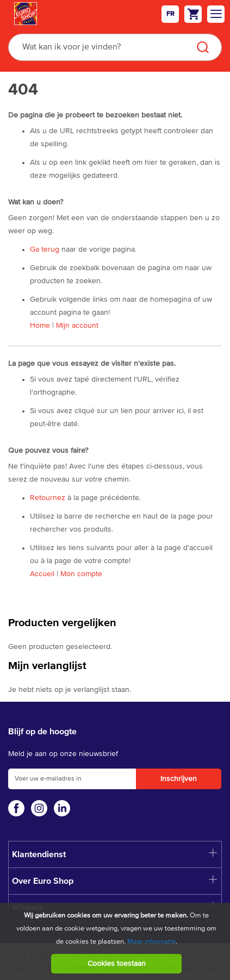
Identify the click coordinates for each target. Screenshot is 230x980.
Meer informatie (151, 942)
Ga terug (45, 249)
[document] (116, 941)
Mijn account (77, 326)
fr (170, 14)
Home (40, 326)
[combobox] (115, 47)
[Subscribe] (179, 779)
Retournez (48, 498)
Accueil (42, 574)
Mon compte (81, 574)
